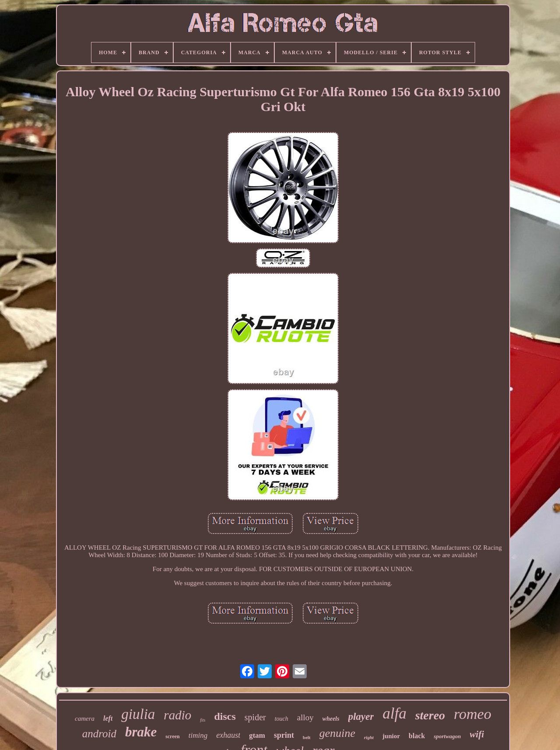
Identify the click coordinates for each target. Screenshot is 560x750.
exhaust (228, 735)
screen (172, 736)
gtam (257, 735)
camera (85, 719)
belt (307, 737)
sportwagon (447, 736)
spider (255, 717)
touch (282, 719)
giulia (138, 714)
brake (141, 732)
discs (225, 716)
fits (203, 720)
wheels (331, 719)
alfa (394, 713)
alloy (305, 717)
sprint (284, 735)
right (369, 737)
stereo (430, 715)
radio (177, 715)
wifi (477, 734)
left (108, 718)
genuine (337, 733)
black (417, 736)
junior (391, 736)
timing (198, 735)
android (99, 734)
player (361, 717)
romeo (472, 714)
